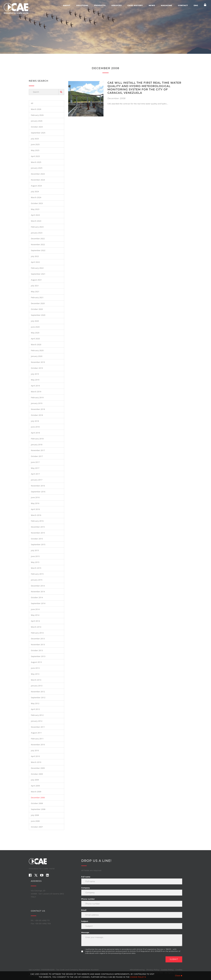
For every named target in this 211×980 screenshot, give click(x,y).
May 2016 (35, 503)
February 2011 (37, 739)
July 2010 (35, 750)
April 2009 (35, 786)
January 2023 (37, 233)
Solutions (82, 5)
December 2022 (38, 239)
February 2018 (37, 439)
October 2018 (37, 415)
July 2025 (35, 139)
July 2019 (35, 374)
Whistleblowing (137, 970)
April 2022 (35, 262)
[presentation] (102, 962)
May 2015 (35, 562)
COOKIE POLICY (138, 977)
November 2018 (38, 409)
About (67, 5)
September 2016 (38, 492)
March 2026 (36, 109)
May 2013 (35, 674)
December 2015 (38, 527)
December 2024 (38, 174)
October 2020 (37, 309)
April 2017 (35, 474)
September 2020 (38, 315)
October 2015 (37, 539)
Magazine (167, 5)
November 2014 (38, 592)
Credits (179, 970)
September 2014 (38, 603)
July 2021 (35, 286)
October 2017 (37, 456)
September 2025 (38, 133)
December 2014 (38, 586)
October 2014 (37, 597)
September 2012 (38, 697)
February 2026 (37, 115)
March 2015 (36, 568)
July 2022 (35, 256)
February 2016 (37, 521)
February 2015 (37, 574)
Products (100, 5)
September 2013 (38, 656)
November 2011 (38, 727)
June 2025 (35, 144)
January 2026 (37, 121)
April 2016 (35, 509)
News (152, 5)
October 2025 (37, 127)
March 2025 (36, 162)
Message (85, 932)
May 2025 (35, 150)
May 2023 (35, 209)
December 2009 (38, 768)
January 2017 (37, 480)
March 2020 (36, 345)
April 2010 (35, 756)
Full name (86, 877)
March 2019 (36, 392)
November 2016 (38, 486)
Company (86, 888)
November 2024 (38, 180)
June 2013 (35, 668)
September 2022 (38, 250)
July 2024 (35, 191)
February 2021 (37, 297)
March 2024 (36, 197)
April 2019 (35, 386)
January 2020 (37, 356)
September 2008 (38, 809)
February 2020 (37, 350)
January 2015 (37, 580)
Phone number (88, 899)
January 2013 (37, 686)
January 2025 (37, 168)
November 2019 (38, 362)
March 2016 (36, 515)
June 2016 (35, 497)
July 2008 (35, 815)
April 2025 (35, 156)
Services (117, 5)
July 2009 (35, 780)
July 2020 (35, 321)
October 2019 (37, 368)
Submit (174, 959)
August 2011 (36, 733)
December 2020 (38, 303)
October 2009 (37, 774)
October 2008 (37, 803)
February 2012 (37, 715)
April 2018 (35, 433)
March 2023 (36, 221)
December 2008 (38, 798)
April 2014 (35, 621)
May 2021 (35, 292)
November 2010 (38, 745)
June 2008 (35, 821)
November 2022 (38, 244)
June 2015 (35, 556)
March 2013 (36, 680)
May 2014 (35, 615)
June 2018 (35, 427)
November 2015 (38, 533)
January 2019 (37, 403)
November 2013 (38, 645)
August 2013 (36, 662)
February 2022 (37, 268)
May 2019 (35, 380)
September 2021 (38, 274)
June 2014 (35, 609)
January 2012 (37, 721)
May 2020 (35, 333)
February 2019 (37, 397)
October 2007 (37, 827)
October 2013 (37, 650)
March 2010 (36, 762)
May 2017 (35, 468)
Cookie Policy (167, 970)
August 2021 (36, 280)
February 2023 (37, 227)
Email (84, 910)
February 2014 (37, 633)
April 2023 (35, 215)
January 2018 (37, 445)
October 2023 (37, 203)
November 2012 (38, 692)
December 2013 (38, 639)
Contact (183, 5)
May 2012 (35, 703)
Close (179, 975)
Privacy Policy (153, 970)
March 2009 (36, 792)
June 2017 (35, 462)
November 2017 (38, 450)
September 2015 (38, 544)
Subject (85, 921)
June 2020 (35, 327)
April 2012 (35, 709)
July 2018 (35, 421)
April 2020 (35, 339)
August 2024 (36, 186)
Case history (135, 5)
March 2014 (36, 627)
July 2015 (35, 550)
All (32, 103)
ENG (196, 5)
